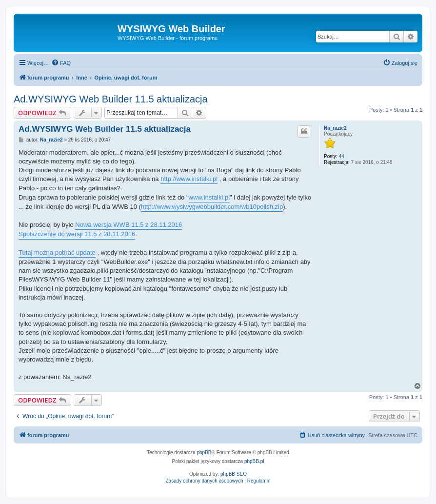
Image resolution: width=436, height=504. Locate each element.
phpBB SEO (234, 474)
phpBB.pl (254, 461)
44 (342, 156)
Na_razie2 (335, 128)
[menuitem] (61, 63)
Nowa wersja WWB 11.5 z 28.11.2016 (129, 225)
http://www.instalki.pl (189, 179)
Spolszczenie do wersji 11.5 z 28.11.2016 (77, 234)
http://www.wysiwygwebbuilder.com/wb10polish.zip (212, 207)
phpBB (204, 453)
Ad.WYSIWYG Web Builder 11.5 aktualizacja (111, 99)
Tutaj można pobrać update (57, 252)
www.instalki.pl (209, 197)
